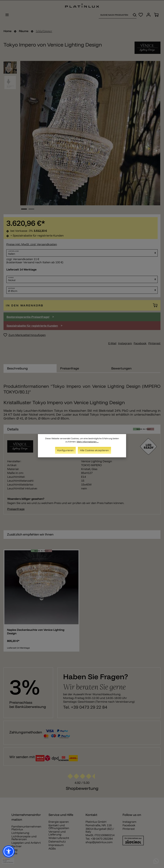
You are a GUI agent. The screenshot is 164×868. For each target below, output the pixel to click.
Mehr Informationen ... (88, 442)
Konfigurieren (65, 450)
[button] (9, 851)
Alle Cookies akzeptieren (94, 450)
